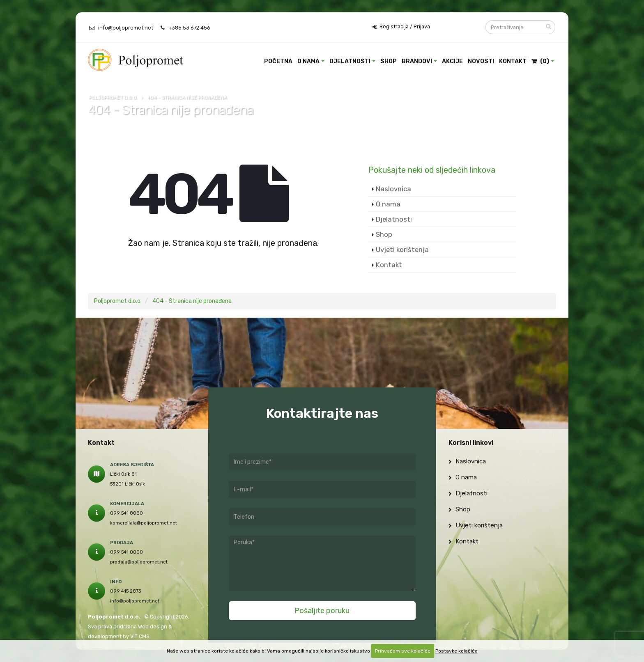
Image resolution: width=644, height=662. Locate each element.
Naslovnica (393, 189)
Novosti (481, 61)
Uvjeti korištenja (402, 250)
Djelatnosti (350, 61)
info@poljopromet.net (126, 28)
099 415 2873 (126, 591)
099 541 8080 (126, 513)
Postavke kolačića (457, 651)
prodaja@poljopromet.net (139, 562)
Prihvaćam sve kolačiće (403, 651)
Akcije (452, 61)
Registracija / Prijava (401, 27)
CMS (144, 636)
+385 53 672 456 (189, 28)
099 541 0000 (126, 552)
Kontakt (513, 61)
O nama (308, 61)
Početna (278, 61)
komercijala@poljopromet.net (144, 523)
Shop (389, 61)
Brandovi (417, 61)
